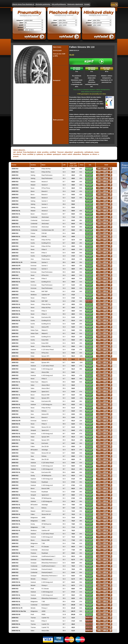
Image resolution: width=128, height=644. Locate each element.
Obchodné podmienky (43, 4)
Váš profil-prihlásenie (59, 4)
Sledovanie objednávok (75, 4)
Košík (114, 4)
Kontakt (87, 4)
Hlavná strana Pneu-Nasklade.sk (23, 4)
